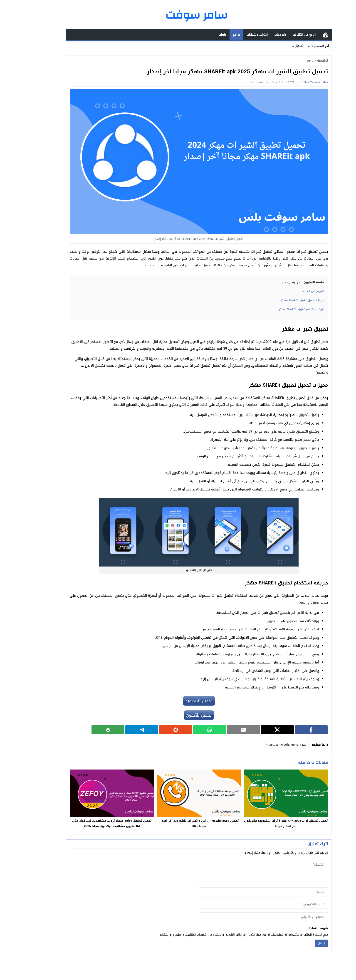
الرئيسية (304, 35)
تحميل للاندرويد (178, 701)
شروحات (259, 35)
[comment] (178, 871)
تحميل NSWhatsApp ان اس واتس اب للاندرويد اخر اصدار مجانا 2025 (178, 823)
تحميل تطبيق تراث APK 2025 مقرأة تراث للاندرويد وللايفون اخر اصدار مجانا (265, 823)
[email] (243, 904)
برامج (215, 35)
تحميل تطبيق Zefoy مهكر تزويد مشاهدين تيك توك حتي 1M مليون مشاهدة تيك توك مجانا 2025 (91, 823)
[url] (243, 917)
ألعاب (201, 35)
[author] (243, 892)
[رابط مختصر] (266, 745)
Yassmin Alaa (298, 82)
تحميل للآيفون (178, 715)
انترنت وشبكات (236, 35)
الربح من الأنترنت (283, 35)
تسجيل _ (277, 46)
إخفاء (265, 282)
